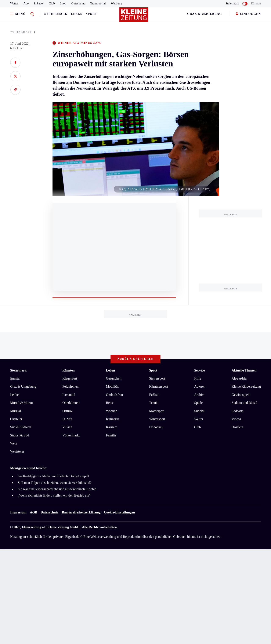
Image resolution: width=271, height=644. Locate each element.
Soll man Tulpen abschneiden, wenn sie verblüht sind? (55, 483)
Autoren (200, 386)
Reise (110, 403)
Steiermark (56, 14)
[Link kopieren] (15, 90)
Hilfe (198, 378)
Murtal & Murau (21, 403)
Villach (67, 427)
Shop (63, 3)
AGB (34, 512)
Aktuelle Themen (244, 370)
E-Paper (39, 3)
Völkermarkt (71, 435)
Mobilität (112, 386)
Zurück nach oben (136, 359)
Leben (77, 14)
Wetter (14, 3)
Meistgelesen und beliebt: (28, 468)
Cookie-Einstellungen (120, 512)
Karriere (111, 427)
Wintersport (157, 419)
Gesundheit (114, 378)
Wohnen (111, 411)
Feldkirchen (71, 386)
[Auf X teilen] (15, 76)
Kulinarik (112, 419)
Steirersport (157, 378)
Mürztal (16, 411)
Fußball (154, 395)
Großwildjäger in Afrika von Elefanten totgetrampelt (53, 476)
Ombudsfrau (114, 395)
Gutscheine (78, 3)
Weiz (14, 443)
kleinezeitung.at (33, 527)
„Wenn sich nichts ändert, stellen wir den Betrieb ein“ (54, 495)
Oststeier (16, 419)
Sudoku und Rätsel (244, 403)
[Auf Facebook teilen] (15, 63)
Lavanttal (69, 395)
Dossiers (237, 427)
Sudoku (199, 411)
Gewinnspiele (241, 395)
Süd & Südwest (21, 427)
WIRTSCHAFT (23, 32)
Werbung (117, 3)
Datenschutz (50, 512)
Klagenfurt (70, 378)
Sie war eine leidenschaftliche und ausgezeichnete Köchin (57, 489)
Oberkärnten (71, 403)
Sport (92, 14)
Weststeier (17, 451)
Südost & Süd (20, 435)
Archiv (199, 395)
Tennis (153, 403)
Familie (111, 435)
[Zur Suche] (32, 14)
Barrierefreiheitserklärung (81, 512)
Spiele (198, 403)
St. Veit (67, 419)
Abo (26, 3)
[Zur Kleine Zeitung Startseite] (134, 17)
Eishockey (156, 427)
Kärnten (256, 3)
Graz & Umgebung (205, 14)
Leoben (15, 395)
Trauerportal (98, 3)
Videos (236, 419)
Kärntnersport (158, 386)
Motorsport (157, 411)
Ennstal (15, 378)
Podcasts (238, 411)
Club (52, 3)
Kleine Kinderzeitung (246, 386)
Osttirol (68, 411)
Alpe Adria (239, 378)
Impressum (18, 512)
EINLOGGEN (248, 14)
